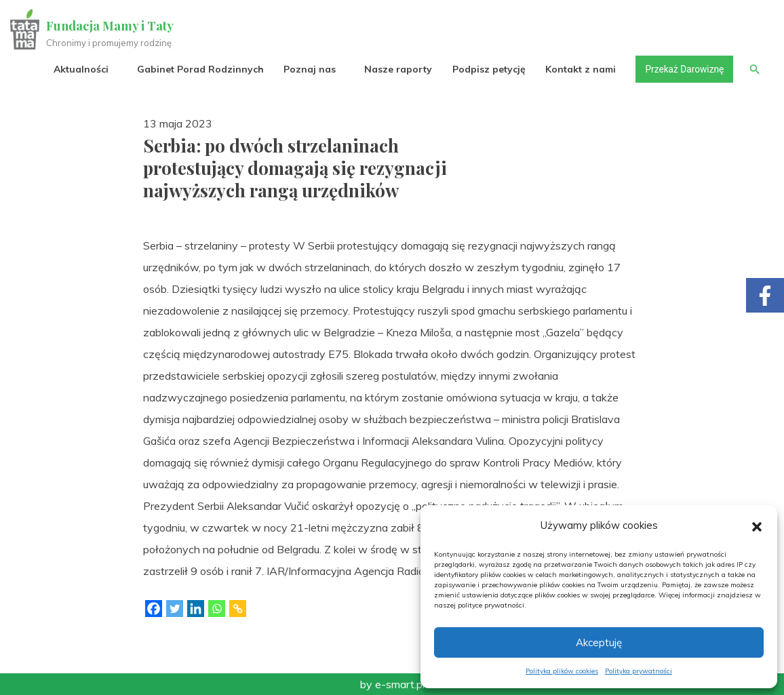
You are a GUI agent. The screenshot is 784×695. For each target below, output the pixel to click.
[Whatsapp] (217, 609)
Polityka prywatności (639, 671)
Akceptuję (599, 642)
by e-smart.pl (392, 684)
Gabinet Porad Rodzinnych (198, 69)
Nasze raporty (396, 69)
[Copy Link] (238, 609)
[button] (757, 525)
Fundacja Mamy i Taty (110, 26)
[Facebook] (154, 609)
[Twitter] (175, 609)
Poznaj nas (308, 69)
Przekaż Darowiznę (683, 69)
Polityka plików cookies (562, 671)
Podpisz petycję (486, 69)
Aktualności (79, 69)
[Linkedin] (196, 609)
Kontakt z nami (579, 69)
